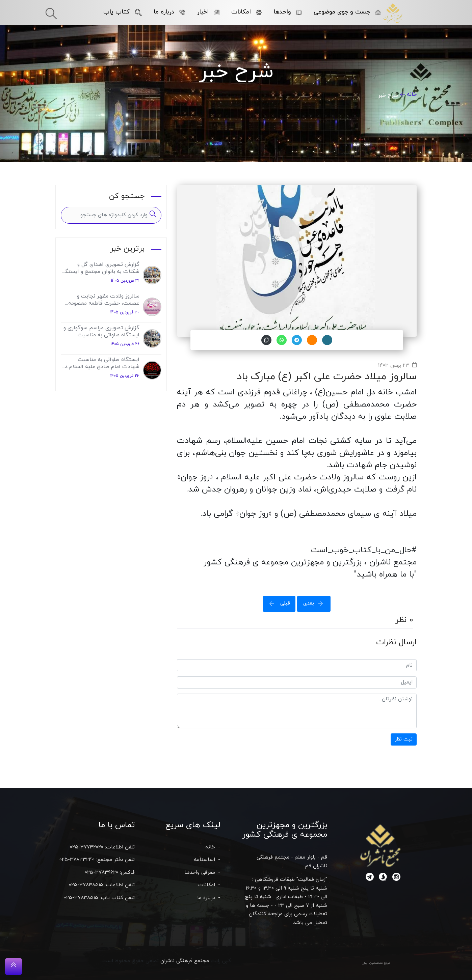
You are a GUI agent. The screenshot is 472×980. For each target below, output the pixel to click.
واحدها (288, 12)
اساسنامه (204, 860)
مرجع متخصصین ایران (376, 963)
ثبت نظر (404, 739)
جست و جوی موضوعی (347, 12)
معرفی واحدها (200, 873)
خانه (412, 94)
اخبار (208, 12)
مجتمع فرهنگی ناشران (185, 961)
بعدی (315, 603)
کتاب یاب (123, 12)
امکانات (246, 12)
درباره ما (169, 12)
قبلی (278, 603)
